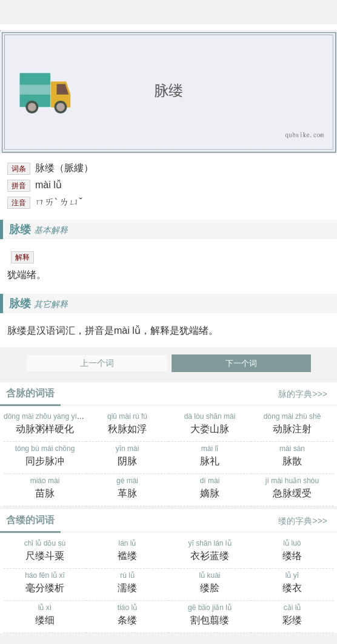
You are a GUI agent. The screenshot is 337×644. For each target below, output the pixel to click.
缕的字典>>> (303, 521)
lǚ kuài (210, 583)
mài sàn (292, 456)
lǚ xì (45, 615)
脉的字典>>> (303, 394)
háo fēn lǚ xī (45, 583)
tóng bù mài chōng (45, 456)
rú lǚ (127, 583)
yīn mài (127, 456)
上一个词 (97, 363)
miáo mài (45, 489)
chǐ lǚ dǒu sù (45, 551)
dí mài (210, 489)
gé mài (127, 489)
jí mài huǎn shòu (292, 489)
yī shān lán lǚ (210, 551)
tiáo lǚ (127, 615)
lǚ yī (292, 583)
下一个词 (241, 363)
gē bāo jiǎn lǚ (210, 615)
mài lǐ (210, 456)
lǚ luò (292, 551)
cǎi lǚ (292, 615)
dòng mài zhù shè (292, 424)
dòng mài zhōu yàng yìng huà (51, 424)
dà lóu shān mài (210, 424)
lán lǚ (127, 551)
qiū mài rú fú (127, 424)
